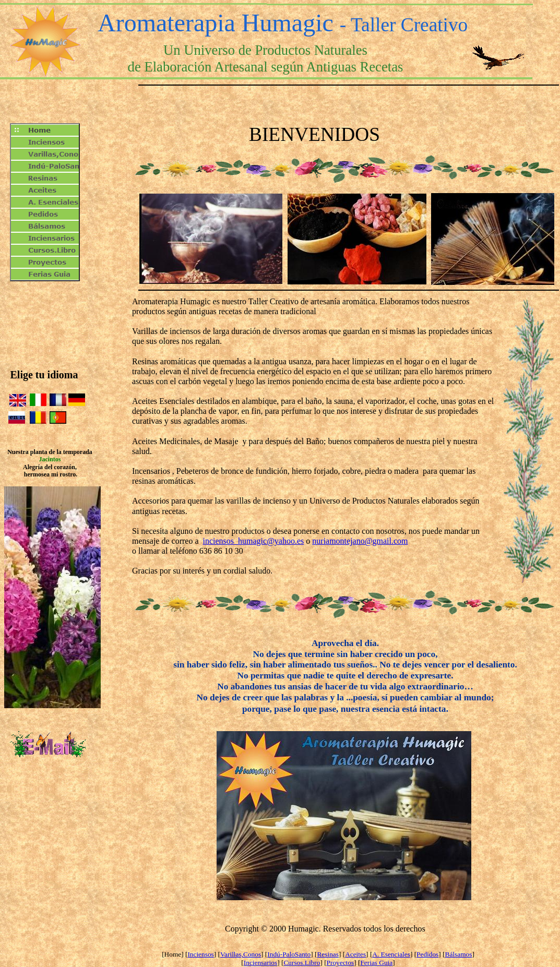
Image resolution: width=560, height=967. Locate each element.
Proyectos (341, 963)
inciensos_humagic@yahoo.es (253, 541)
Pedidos (427, 954)
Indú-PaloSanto (289, 954)
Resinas (327, 954)
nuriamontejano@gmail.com (360, 541)
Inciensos (200, 954)
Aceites (355, 954)
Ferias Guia (376, 963)
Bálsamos (459, 954)
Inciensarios (260, 963)
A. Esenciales (391, 954)
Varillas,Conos (241, 954)
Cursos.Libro (302, 963)
